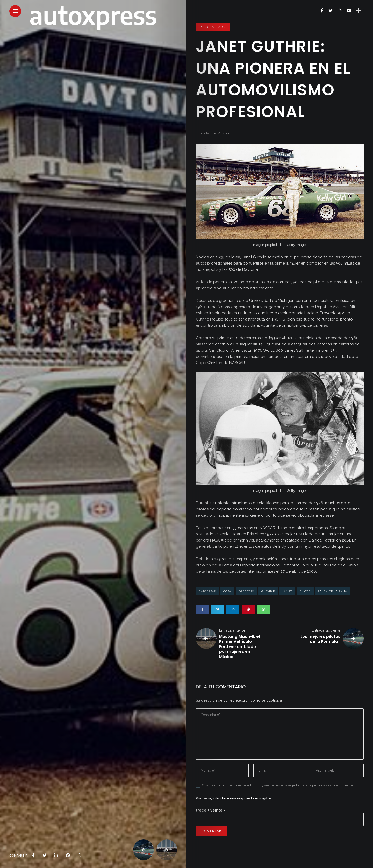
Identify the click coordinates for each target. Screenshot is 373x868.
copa (227, 591)
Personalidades (213, 27)
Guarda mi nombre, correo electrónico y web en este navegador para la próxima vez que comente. (278, 785)
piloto (305, 591)
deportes (246, 591)
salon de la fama (333, 591)
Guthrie (268, 591)
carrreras (207, 591)
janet (287, 591)
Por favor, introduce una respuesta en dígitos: (234, 798)
